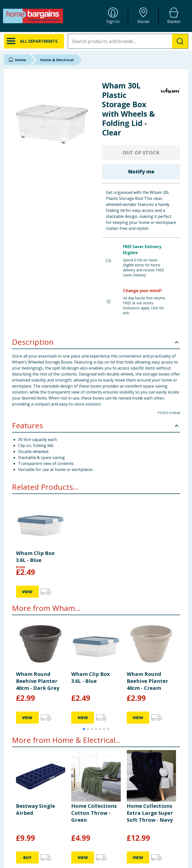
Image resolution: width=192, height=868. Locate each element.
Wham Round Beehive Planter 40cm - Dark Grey (38, 681)
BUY (27, 858)
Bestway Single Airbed (35, 809)
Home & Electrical (57, 60)
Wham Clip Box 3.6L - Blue (35, 557)
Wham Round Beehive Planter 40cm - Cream (147, 681)
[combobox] (128, 41)
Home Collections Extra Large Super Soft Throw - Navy (150, 813)
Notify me (141, 172)
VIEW (27, 592)
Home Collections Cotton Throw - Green (94, 813)
